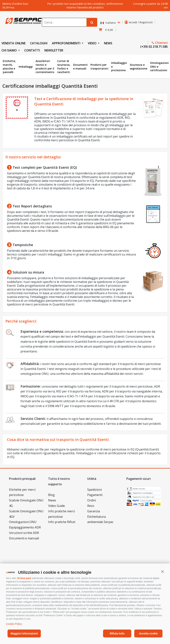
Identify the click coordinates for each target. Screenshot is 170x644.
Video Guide (57, 506)
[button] (162, 571)
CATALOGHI (39, 43)
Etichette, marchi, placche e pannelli (9, 67)
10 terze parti (24, 578)
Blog (51, 495)
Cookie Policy (14, 624)
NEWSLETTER (54, 50)
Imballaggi (26, 67)
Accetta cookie (148, 633)
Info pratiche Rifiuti (62, 522)
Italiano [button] (108, 23)
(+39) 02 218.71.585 (154, 47)
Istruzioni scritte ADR (24, 533)
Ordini (92, 500)
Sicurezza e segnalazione (139, 67)
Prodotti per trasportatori (99, 67)
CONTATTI (32, 50)
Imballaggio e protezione (119, 67)
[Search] (64, 22)
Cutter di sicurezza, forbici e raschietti (64, 67)
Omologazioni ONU (23, 522)
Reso (91, 506)
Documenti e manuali (80, 67)
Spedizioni (94, 490)
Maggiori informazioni (24, 633)
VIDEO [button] (93, 43)
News (52, 500)
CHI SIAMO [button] (9, 50)
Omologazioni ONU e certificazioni (159, 67)
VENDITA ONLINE (14, 43)
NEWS (108, 43)
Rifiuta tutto (117, 633)
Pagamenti (95, 495)
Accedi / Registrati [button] (139, 22)
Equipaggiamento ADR (25, 527)
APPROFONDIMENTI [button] (66, 43)
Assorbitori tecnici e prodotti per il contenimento (45, 67)
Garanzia (94, 511)
